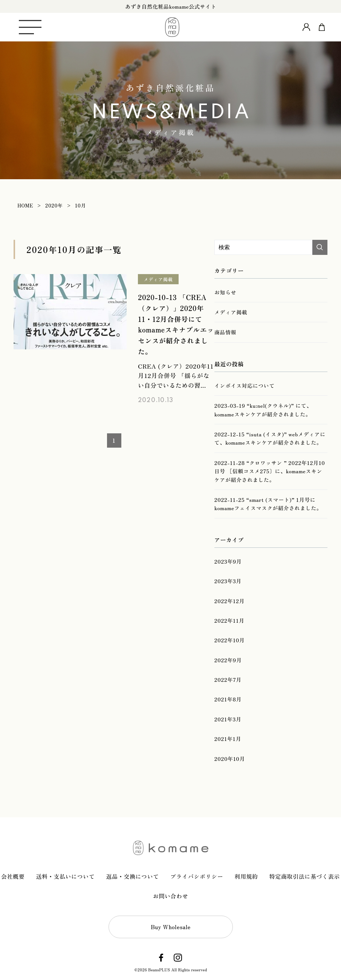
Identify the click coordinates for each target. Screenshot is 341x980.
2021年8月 (228, 699)
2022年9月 (228, 660)
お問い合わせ (171, 896)
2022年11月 (229, 620)
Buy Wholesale (171, 927)
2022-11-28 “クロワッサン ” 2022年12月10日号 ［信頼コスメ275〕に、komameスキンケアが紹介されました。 (270, 471)
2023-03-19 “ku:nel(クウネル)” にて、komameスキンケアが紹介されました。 (263, 410)
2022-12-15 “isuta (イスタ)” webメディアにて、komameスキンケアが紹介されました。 (270, 438)
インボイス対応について (245, 386)
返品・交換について (133, 876)
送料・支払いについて (65, 876)
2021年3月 (228, 719)
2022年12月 (229, 601)
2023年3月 (228, 581)
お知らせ (225, 292)
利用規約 (246, 876)
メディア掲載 (158, 279)
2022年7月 (228, 680)
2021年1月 (228, 739)
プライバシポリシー (197, 876)
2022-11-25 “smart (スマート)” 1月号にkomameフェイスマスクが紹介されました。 (268, 504)
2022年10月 (230, 640)
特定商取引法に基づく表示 (305, 876)
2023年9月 (228, 561)
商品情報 (225, 332)
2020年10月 (230, 759)
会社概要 (13, 876)
